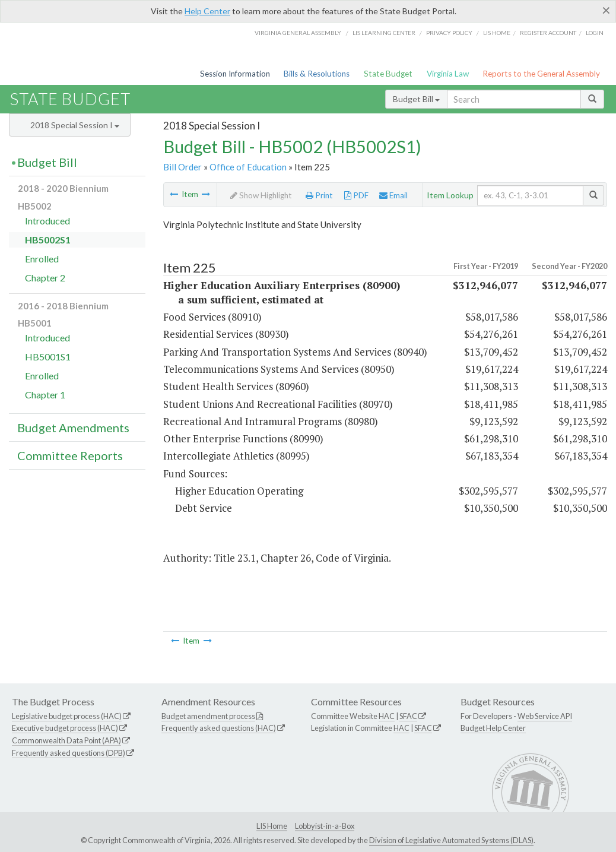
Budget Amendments (73, 427)
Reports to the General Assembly (541, 74)
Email (393, 195)
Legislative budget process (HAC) (67, 716)
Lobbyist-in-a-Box (325, 826)
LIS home (497, 33)
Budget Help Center (493, 728)
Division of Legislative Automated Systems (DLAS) (451, 840)
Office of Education (248, 167)
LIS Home (272, 826)
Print (319, 195)
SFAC (408, 716)
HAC (387, 716)
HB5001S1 (48, 357)
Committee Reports (70, 455)
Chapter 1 (45, 395)
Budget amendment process (208, 716)
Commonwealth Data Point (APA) (66, 740)
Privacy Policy (449, 33)
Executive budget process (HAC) (65, 728)
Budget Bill (416, 99)
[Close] (606, 10)
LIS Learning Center (384, 33)
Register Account (548, 33)
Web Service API (545, 716)
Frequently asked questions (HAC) (219, 728)
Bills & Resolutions (317, 74)
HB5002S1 (48, 240)
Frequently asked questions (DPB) (69, 753)
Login (595, 33)
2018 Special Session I (75, 125)
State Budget (388, 74)
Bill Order (182, 167)
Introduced (47, 221)
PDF (356, 195)
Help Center (207, 11)
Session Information (235, 74)
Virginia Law (448, 74)
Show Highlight (261, 195)
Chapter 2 (45, 278)
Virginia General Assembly (298, 33)
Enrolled (42, 259)
